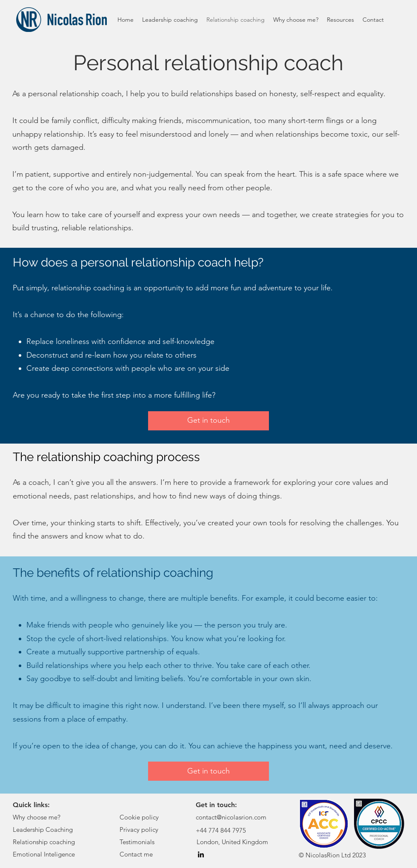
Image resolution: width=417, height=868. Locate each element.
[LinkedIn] (201, 854)
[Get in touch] (208, 421)
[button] (340, 20)
